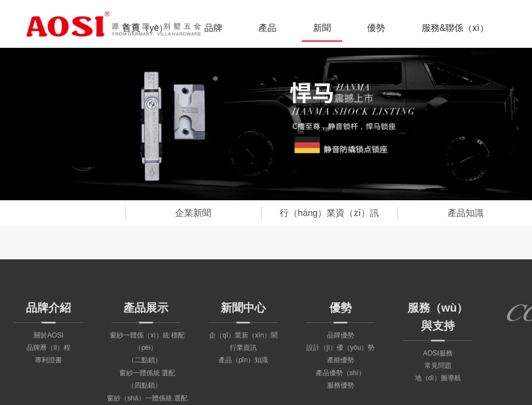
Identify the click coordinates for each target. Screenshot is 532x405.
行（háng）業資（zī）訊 (329, 213)
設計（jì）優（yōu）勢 (340, 348)
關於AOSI (49, 335)
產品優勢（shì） (341, 373)
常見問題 (438, 366)
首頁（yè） (145, 28)
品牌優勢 (341, 335)
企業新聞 (193, 213)
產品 (267, 28)
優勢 (376, 28)
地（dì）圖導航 (438, 378)
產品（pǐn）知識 (243, 360)
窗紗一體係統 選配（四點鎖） (147, 379)
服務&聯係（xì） (455, 28)
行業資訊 (243, 348)
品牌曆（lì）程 (48, 348)
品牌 (213, 28)
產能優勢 (341, 360)
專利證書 (48, 360)
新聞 (322, 28)
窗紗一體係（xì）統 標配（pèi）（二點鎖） (147, 348)
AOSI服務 (438, 353)
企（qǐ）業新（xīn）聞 (243, 335)
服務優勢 (341, 385)
